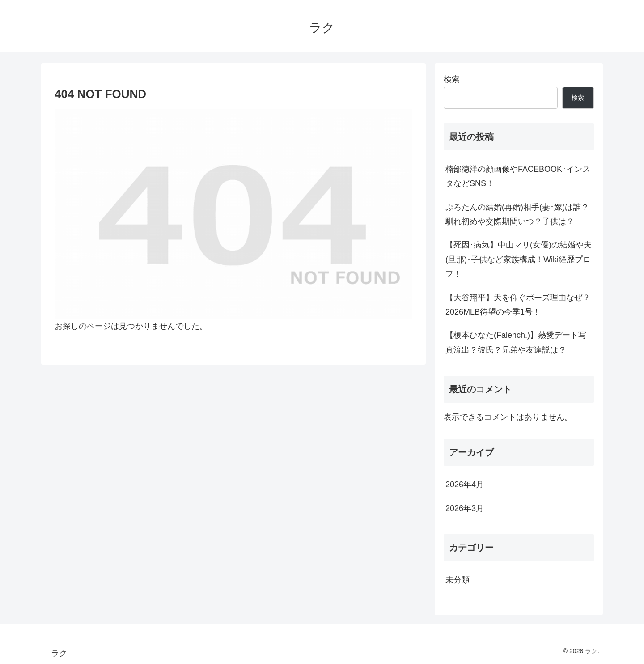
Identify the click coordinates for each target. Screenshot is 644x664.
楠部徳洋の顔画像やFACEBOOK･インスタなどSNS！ (518, 176)
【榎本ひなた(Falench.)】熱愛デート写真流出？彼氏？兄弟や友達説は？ (516, 342)
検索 (452, 79)
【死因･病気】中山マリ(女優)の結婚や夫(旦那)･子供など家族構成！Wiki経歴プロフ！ (519, 259)
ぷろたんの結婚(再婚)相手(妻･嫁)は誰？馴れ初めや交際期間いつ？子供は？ (517, 214)
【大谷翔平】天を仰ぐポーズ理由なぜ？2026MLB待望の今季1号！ (518, 305)
